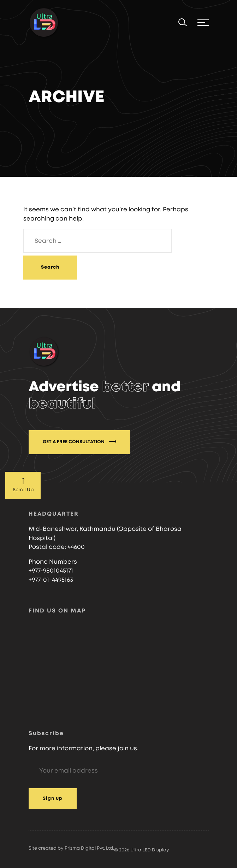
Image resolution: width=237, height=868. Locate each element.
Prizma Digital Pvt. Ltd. (89, 848)
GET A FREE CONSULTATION (79, 441)
